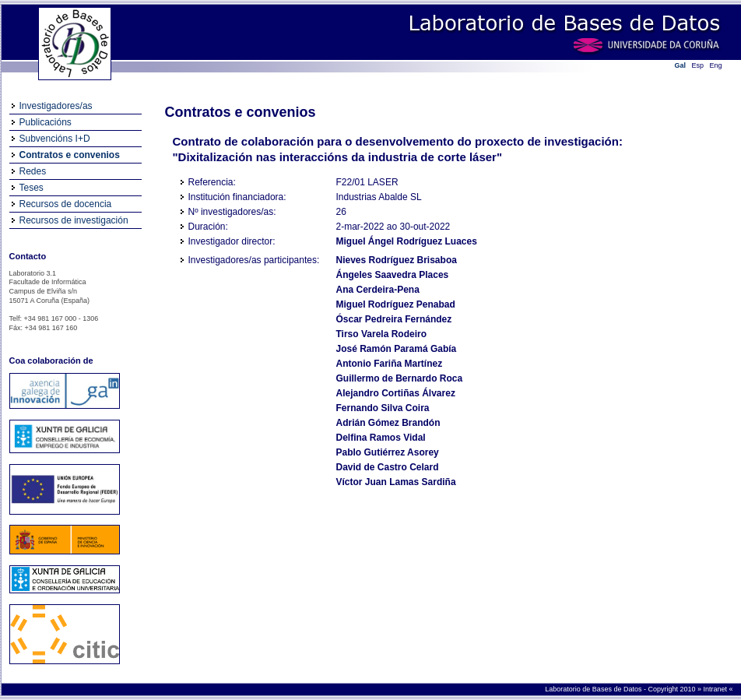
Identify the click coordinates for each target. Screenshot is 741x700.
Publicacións (46, 122)
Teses (32, 188)
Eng (716, 65)
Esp (698, 65)
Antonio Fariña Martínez (390, 364)
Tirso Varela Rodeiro (382, 334)
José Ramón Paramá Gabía (397, 349)
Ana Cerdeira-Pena (378, 290)
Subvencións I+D (55, 139)
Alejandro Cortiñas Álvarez (396, 393)
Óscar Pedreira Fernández (394, 319)
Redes (33, 171)
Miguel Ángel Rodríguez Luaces (407, 241)
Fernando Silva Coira (383, 408)
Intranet (716, 689)
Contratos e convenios (70, 155)
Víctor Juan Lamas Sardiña (396, 482)
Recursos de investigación (74, 220)
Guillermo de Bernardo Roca (400, 378)
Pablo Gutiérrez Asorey (388, 452)
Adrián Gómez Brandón (388, 423)
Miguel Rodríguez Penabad (396, 304)
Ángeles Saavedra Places (393, 275)
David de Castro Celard (388, 467)
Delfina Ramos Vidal (381, 438)
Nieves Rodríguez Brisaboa (397, 260)
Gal (681, 65)
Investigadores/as (56, 106)
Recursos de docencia (66, 204)
